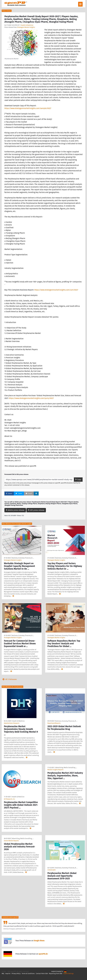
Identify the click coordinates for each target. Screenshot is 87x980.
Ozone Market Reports (11, 841)
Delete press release (15, 510)
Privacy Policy (16, 974)
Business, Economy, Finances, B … (23, 558)
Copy (78, 480)
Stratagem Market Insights (26, 27)
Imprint (8, 974)
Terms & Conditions (28, 974)
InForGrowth (52, 870)
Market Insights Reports (55, 770)
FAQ (3, 974)
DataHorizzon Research (12, 723)
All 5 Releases (9, 679)
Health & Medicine (27, 25)
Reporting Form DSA (56, 974)
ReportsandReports (54, 723)
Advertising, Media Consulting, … (66, 767)
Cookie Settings (68, 974)
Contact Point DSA (42, 974)
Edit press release (36, 510)
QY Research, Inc (9, 799)
